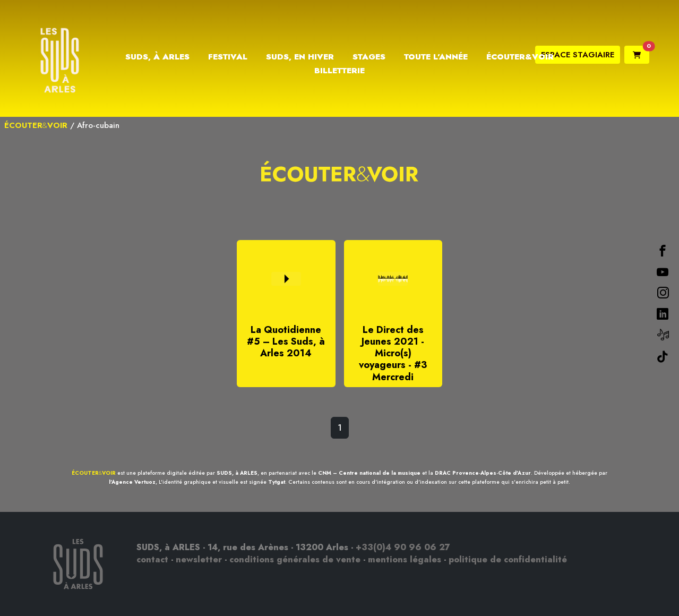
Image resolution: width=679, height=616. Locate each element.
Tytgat (277, 482)
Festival (228, 57)
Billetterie (339, 71)
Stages (369, 57)
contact (152, 559)
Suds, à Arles (157, 57)
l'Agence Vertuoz (132, 482)
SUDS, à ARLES (237, 473)
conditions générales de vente (295, 559)
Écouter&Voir (520, 57)
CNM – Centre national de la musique (369, 473)
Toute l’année (436, 57)
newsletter (199, 559)
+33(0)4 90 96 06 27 (403, 547)
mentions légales (405, 559)
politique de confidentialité (508, 559)
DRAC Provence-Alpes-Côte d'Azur (483, 473)
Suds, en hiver (300, 57)
